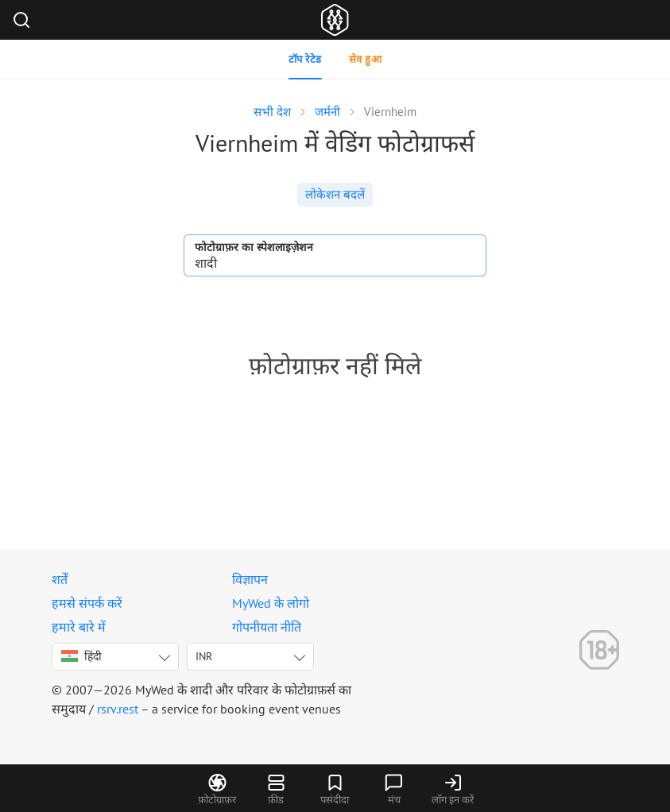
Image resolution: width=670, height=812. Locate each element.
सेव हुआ (366, 59)
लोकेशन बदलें (335, 194)
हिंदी (81, 656)
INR (204, 656)
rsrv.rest (118, 709)
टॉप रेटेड (305, 59)
